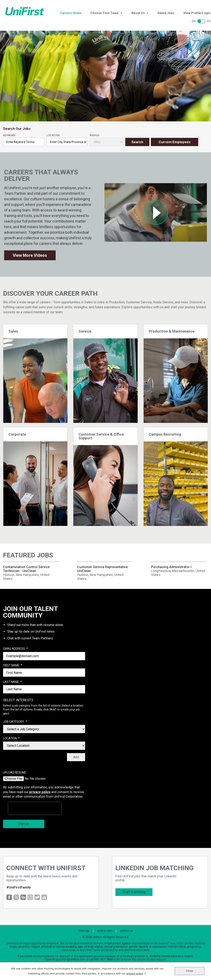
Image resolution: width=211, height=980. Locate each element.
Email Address (15, 649)
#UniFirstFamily (19, 887)
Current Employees (175, 142)
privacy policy (40, 792)
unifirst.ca (126, 931)
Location (53, 135)
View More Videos (30, 255)
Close (189, 971)
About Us (138, 13)
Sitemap (84, 931)
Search (137, 142)
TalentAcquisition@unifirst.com (65, 959)
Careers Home (71, 13)
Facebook (9, 897)
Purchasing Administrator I (171, 567)
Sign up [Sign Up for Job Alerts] (24, 824)
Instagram (30, 897)
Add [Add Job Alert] (76, 757)
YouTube (44, 897)
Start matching (134, 892)
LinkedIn (23, 897)
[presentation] (35, 808)
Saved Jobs (166, 13)
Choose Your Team (104, 13)
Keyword (9, 135)
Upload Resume (15, 773)
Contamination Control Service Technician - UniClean (26, 569)
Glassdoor (37, 897)
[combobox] (67, 142)
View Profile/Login (197, 13)
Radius (94, 135)
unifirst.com (105, 931)
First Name (13, 666)
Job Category (15, 722)
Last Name (12, 682)
